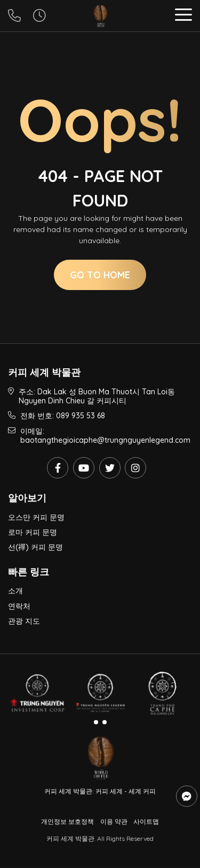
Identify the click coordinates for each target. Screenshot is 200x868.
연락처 (19, 606)
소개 (15, 591)
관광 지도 (24, 621)
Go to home (100, 275)
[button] (183, 16)
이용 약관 (114, 821)
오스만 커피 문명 (36, 517)
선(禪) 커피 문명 (35, 547)
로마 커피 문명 (33, 532)
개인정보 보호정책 (67, 821)
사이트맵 (146, 821)
